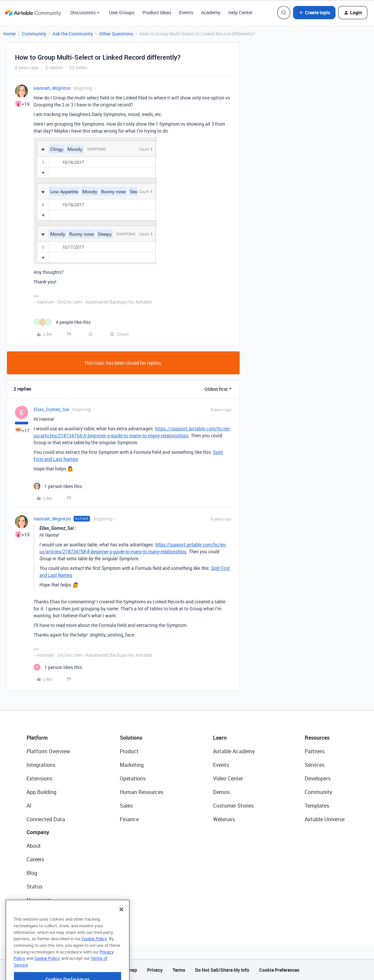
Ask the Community (73, 34)
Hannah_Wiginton (52, 88)
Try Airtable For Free (50, 914)
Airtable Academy (234, 751)
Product (129, 751)
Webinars (224, 819)
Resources (317, 738)
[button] (314, 13)
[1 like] (58, 486)
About (34, 846)
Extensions (39, 778)
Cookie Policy (94, 958)
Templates (317, 806)
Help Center (240, 12)
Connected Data (46, 819)
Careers (35, 859)
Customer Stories (233, 806)
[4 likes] (62, 322)
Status (35, 887)
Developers (318, 778)
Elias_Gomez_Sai (51, 409)
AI (29, 806)
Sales (126, 806)
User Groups (122, 12)
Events (186, 12)
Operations (133, 778)
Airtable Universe (325, 819)
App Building (41, 792)
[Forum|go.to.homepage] (33, 13)
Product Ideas (157, 12)
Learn (220, 738)
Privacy (155, 970)
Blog (32, 873)
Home (9, 34)
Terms (179, 970)
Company (38, 832)
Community (34, 34)
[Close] (121, 929)
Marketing (132, 765)
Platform (37, 738)
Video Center (228, 778)
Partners (315, 751)
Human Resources (142, 792)
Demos (221, 792)
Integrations (41, 765)
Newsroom (39, 900)
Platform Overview (48, 751)
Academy (211, 12)
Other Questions (116, 34)
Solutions (131, 738)
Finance (129, 819)
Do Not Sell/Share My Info (222, 970)
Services (315, 765)
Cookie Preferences (279, 970)
